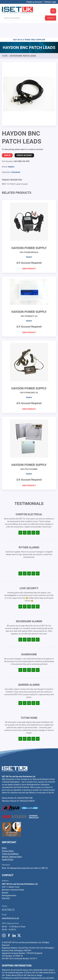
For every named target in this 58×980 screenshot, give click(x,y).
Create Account (24, 140)
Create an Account (34, 2)
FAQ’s (4, 833)
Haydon (11, 151)
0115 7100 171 (8, 894)
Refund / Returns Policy (12, 841)
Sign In (7, 140)
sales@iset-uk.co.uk (10, 903)
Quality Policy (8, 844)
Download (16, 157)
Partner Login (50, 2)
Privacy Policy (8, 836)
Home (5, 41)
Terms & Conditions (10, 838)
